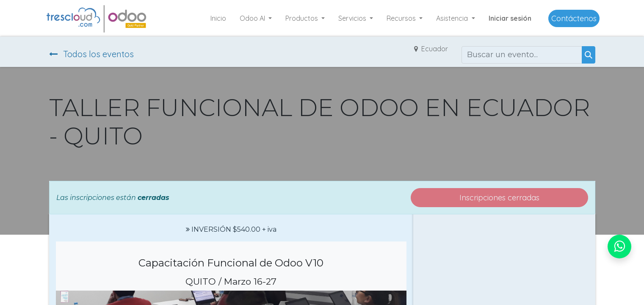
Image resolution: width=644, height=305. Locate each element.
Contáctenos (574, 18)
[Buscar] (589, 55)
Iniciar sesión (510, 18)
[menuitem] (218, 18)
